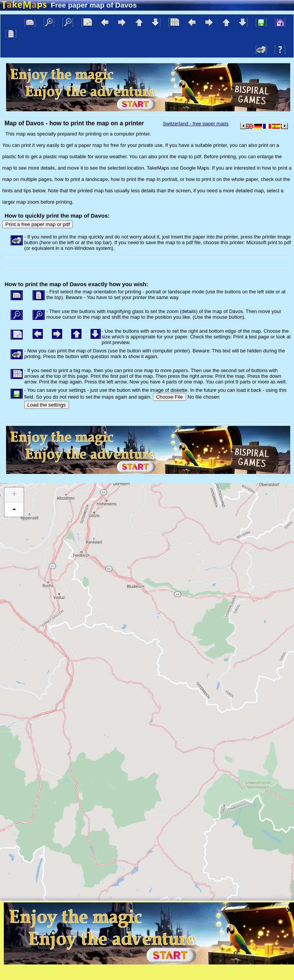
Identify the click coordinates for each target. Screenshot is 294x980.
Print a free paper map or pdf (38, 224)
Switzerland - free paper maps (196, 124)
